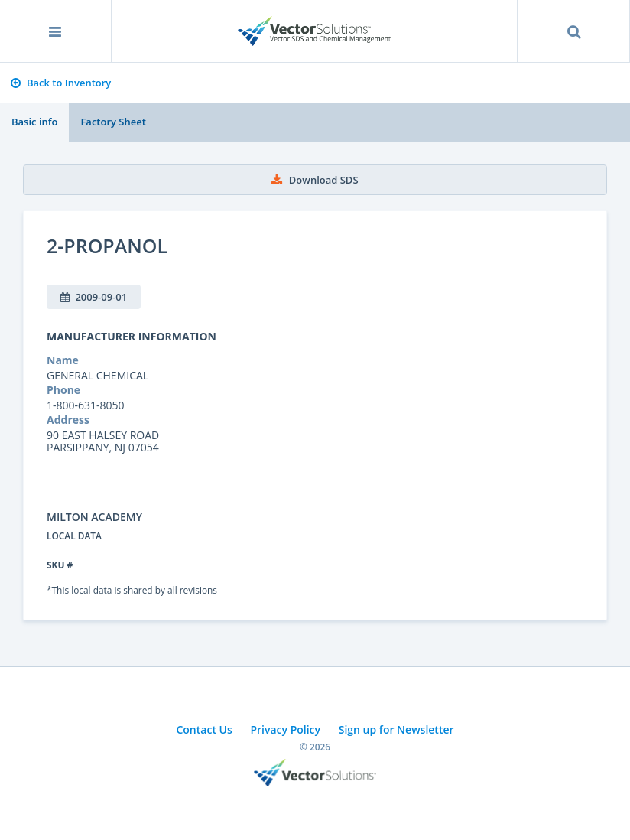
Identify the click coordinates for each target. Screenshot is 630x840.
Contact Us (204, 729)
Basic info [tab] (34, 122)
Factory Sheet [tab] (113, 122)
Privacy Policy (285, 729)
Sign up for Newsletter (396, 729)
